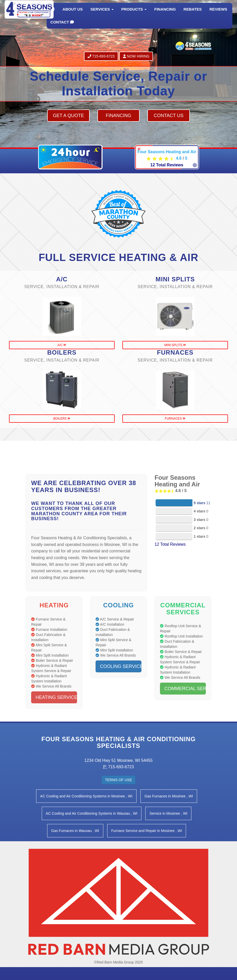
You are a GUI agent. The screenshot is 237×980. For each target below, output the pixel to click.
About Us (73, 14)
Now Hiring (136, 56)
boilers (62, 419)
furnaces (175, 419)
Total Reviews (167, 165)
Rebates (193, 14)
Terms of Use (118, 780)
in (86, 796)
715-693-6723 (101, 56)
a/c (62, 345)
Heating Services (56, 697)
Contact (62, 27)
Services (102, 14)
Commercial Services (185, 689)
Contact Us (169, 116)
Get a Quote (68, 116)
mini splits (175, 345)
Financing (165, 14)
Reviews (218, 14)
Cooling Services (121, 666)
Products (134, 14)
